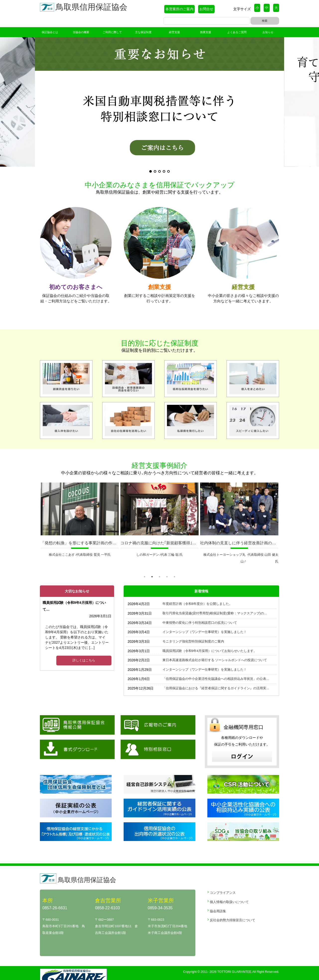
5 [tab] (174, 567)
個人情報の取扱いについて (229, 893)
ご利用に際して (112, 32)
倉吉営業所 (107, 891)
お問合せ (206, 9)
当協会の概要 (81, 32)
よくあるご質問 (237, 32)
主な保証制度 (143, 32)
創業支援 (206, 32)
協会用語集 (218, 902)
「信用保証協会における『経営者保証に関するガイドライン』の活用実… (216, 679)
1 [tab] (145, 567)
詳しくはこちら (84, 651)
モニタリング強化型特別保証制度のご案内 (193, 632)
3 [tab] (159, 567)
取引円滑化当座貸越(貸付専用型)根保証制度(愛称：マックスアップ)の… (215, 604)
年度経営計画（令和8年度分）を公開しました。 (197, 595)
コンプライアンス (223, 884)
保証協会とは (50, 32)
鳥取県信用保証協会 (85, 8)
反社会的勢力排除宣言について (233, 911)
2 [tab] (152, 567)
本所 (47, 891)
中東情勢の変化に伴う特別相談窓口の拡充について (200, 614)
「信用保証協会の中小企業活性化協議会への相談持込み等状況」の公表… (216, 670)
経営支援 (174, 32)
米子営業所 (160, 891)
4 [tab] (167, 567)
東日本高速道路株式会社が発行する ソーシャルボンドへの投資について (215, 651)
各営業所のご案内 (179, 9)
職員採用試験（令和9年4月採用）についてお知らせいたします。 (210, 642)
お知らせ (268, 32)
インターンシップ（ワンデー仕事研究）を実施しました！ (205, 623)
